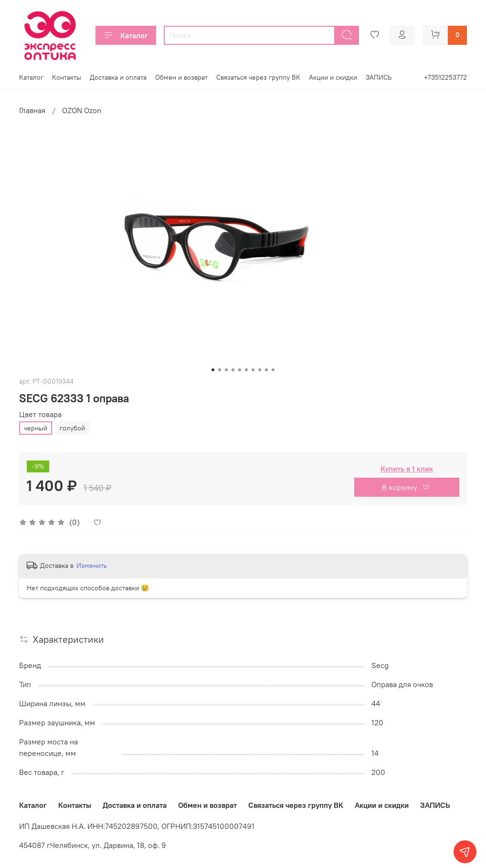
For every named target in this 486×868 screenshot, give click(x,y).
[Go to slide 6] (246, 370)
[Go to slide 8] (260, 370)
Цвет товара (40, 414)
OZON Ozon (82, 110)
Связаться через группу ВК (258, 77)
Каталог (126, 35)
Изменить (92, 565)
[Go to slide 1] (213, 370)
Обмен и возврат (181, 77)
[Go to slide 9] (266, 370)
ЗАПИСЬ (379, 77)
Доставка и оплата (118, 77)
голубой (72, 428)
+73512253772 (445, 77)
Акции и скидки (333, 77)
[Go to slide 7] (253, 370)
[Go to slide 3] (226, 370)
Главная (32, 110)
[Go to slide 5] (240, 370)
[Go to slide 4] (233, 370)
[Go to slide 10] (273, 370)
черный (36, 428)
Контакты (67, 77)
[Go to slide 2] (220, 370)
